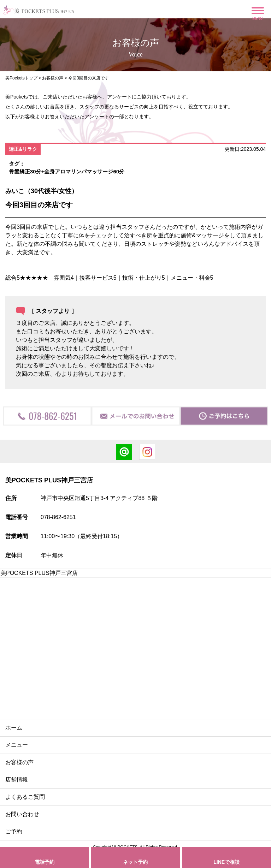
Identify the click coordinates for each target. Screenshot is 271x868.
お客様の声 (53, 78)
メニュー (17, 745)
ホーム (14, 728)
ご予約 (14, 831)
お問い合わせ (22, 814)
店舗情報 (17, 780)
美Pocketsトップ (21, 78)
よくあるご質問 (25, 797)
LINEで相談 (226, 862)
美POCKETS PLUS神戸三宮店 (39, 573)
